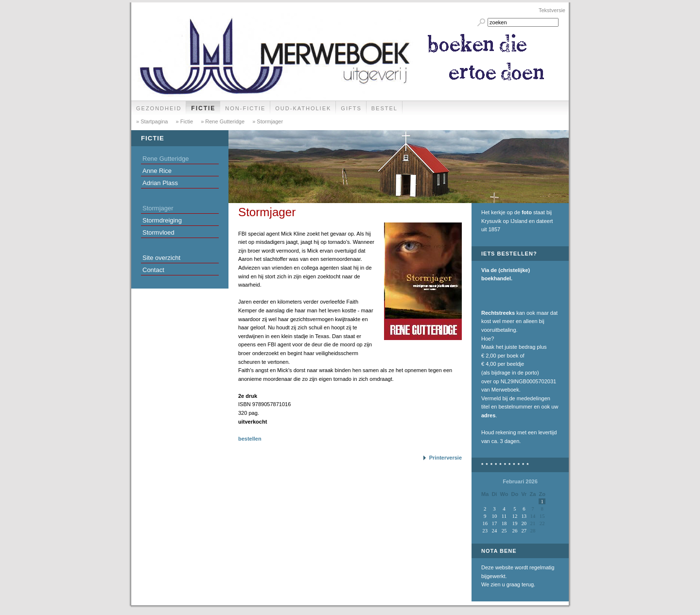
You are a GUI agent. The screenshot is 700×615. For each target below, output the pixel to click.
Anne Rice (157, 171)
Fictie (203, 108)
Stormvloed (158, 232)
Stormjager (158, 208)
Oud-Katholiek (303, 108)
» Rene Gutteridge (222, 121)
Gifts (351, 108)
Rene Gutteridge (166, 159)
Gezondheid (159, 108)
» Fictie (184, 121)
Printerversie (446, 458)
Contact (153, 270)
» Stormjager (267, 121)
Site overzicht (161, 258)
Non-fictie (245, 108)
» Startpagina (152, 121)
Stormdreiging (162, 220)
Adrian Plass (160, 183)
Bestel (385, 108)
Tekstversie (552, 10)
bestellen (250, 439)
